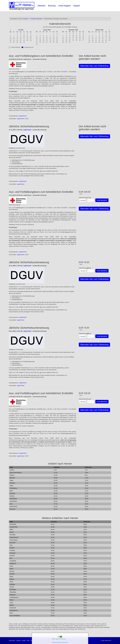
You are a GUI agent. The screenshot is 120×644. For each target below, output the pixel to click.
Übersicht (41, 6)
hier (42, 176)
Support (77, 6)
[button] (94, 66)
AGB (28, 641)
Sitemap (18, 641)
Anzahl (91, 199)
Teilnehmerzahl (83, 199)
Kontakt (24, 641)
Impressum (33, 641)
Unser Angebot (64, 6)
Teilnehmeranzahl (83, 270)
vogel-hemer (23, 116)
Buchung (52, 6)
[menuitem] (42, 6)
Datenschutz (40, 641)
